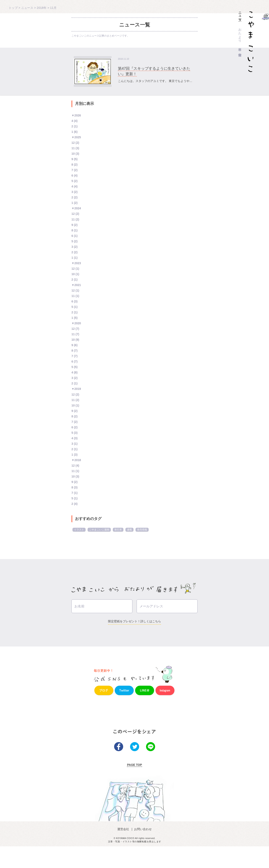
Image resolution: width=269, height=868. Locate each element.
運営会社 (124, 851)
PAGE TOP (134, 786)
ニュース (240, 15)
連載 (129, 530)
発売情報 (142, 530)
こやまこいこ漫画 (99, 530)
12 (73, 143)
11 (73, 148)
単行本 (240, 46)
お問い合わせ (142, 851)
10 (73, 154)
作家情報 (240, 51)
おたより (240, 33)
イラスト (79, 530)
